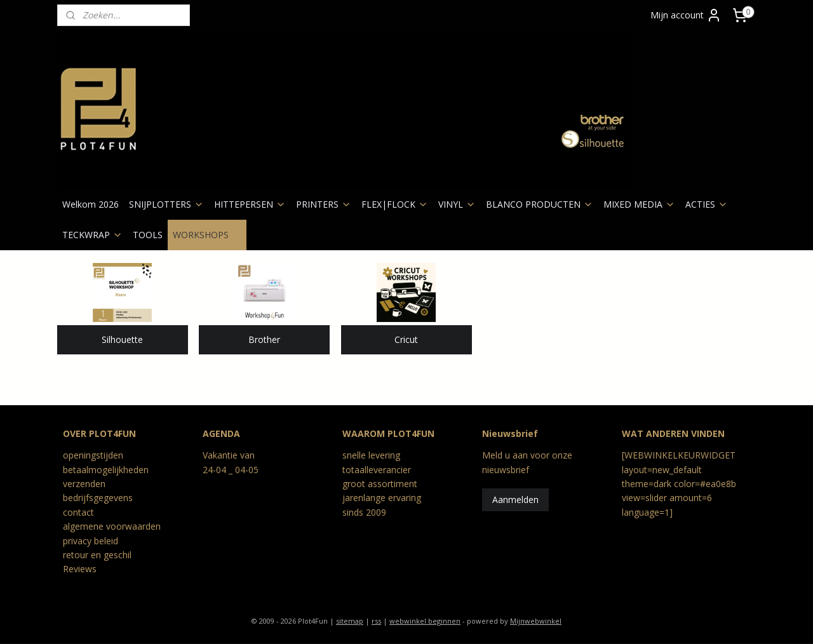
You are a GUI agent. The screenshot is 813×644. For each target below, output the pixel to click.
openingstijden (93, 455)
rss (376, 621)
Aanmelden (515, 500)
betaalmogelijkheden (106, 470)
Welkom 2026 (91, 204)
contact (78, 512)
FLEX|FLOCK (395, 204)
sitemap (350, 621)
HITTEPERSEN (250, 204)
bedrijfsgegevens (98, 498)
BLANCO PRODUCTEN (540, 204)
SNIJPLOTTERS (166, 204)
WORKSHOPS (207, 235)
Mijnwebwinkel (536, 621)
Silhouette (122, 339)
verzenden (84, 484)
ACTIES (707, 204)
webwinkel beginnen (425, 621)
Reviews (80, 569)
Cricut (406, 339)
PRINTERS (324, 204)
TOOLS (148, 235)
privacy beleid (91, 541)
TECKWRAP (92, 235)
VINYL (457, 204)
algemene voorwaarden (112, 526)
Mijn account (686, 15)
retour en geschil (97, 555)
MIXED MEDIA (639, 204)
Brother (264, 339)
